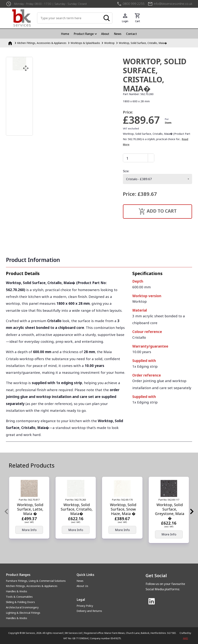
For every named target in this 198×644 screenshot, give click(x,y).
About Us (82, 586)
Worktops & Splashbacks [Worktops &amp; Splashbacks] (85, 43)
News (80, 581)
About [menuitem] (105, 34)
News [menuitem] (118, 34)
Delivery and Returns (89, 611)
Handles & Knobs (17, 591)
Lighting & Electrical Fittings (23, 613)
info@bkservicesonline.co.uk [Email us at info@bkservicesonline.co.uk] (173, 4)
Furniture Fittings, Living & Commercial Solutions (36, 581)
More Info (29, 530)
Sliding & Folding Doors (20, 602)
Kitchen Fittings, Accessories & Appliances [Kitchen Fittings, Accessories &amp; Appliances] (42, 43)
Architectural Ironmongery (22, 607)
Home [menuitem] (65, 34)
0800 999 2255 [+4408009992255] (134, 4)
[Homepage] (11, 43)
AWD (185, 638)
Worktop (109, 43)
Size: (126, 171)
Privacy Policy (85, 606)
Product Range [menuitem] (84, 34)
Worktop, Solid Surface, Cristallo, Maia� (143, 43)
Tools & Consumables (19, 597)
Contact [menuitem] (131, 34)
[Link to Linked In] (152, 602)
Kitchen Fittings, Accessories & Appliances (32, 586)
